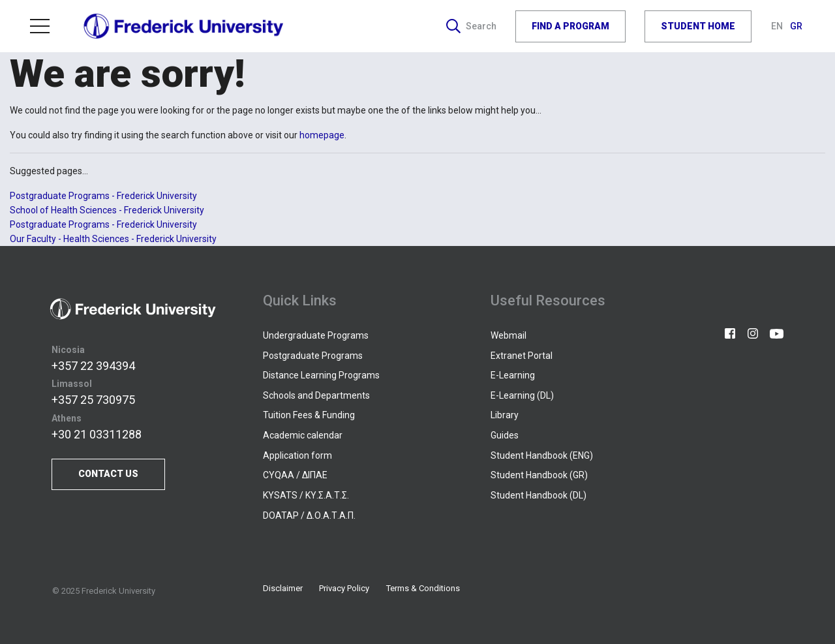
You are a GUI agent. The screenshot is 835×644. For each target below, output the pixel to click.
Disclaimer (283, 588)
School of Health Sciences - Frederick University (107, 210)
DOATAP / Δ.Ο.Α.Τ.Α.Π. (309, 515)
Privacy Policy (344, 588)
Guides (505, 435)
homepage (322, 135)
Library (505, 415)
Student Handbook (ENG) (542, 455)
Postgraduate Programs (313, 356)
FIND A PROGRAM (570, 26)
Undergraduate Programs (316, 335)
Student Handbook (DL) (539, 495)
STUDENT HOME (698, 26)
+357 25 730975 (93, 400)
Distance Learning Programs (321, 375)
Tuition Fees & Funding (309, 415)
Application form (297, 455)
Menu (40, 26)
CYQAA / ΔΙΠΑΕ (295, 475)
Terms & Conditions (423, 588)
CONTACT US (108, 474)
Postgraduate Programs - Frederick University (103, 196)
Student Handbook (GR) (539, 475)
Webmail (509, 335)
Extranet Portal (522, 356)
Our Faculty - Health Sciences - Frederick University (113, 239)
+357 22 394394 (93, 366)
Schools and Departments (316, 395)
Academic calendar (303, 435)
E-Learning (513, 375)
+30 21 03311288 (97, 434)
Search (471, 26)
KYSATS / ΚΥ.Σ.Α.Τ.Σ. (306, 495)
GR (796, 26)
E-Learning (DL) (522, 395)
